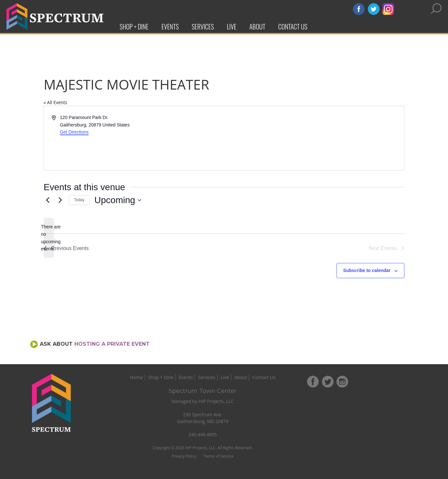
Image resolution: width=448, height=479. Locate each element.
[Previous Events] (48, 200)
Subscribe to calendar (367, 270)
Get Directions (74, 132)
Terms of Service (240, 456)
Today (79, 200)
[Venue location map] (314, 138)
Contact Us (293, 27)
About (257, 27)
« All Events (55, 102)
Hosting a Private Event (112, 344)
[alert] (49, 238)
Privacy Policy (205, 456)
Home (158, 377)
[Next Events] (60, 200)
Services (203, 27)
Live (232, 27)
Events (170, 27)
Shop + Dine (134, 27)
